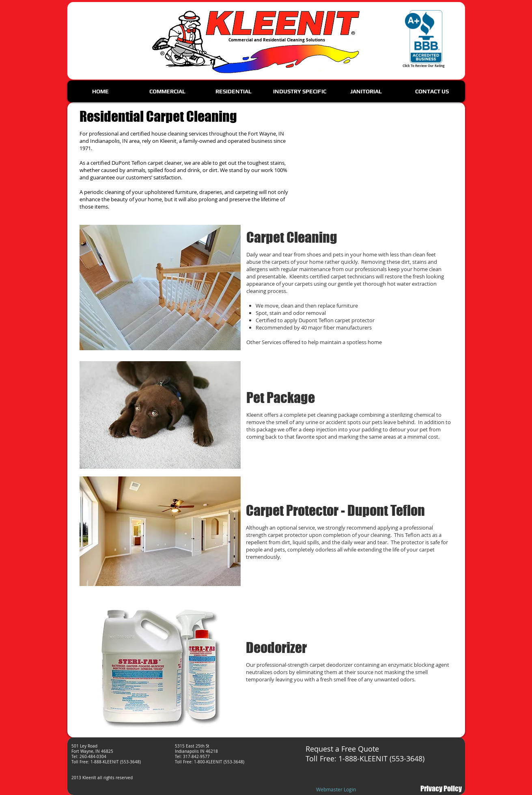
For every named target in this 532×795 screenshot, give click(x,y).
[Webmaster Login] (336, 790)
